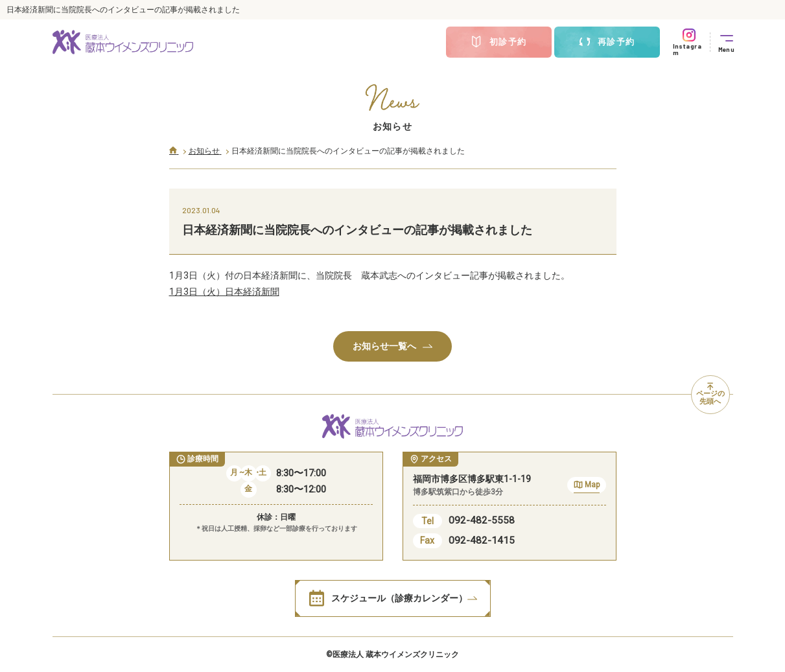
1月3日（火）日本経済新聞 (224, 292)
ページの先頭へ (710, 395)
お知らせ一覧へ (392, 346)
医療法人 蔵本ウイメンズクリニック (396, 655)
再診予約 (607, 42)
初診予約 (498, 42)
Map (587, 486)
